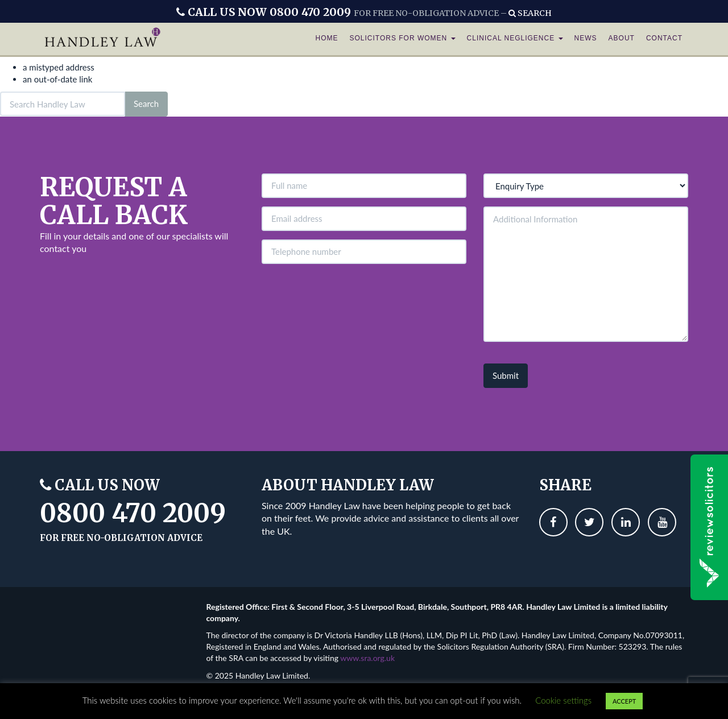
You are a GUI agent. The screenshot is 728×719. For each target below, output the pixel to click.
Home (326, 40)
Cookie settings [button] (563, 700)
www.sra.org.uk (367, 658)
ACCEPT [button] (624, 701)
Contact (664, 40)
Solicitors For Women (402, 40)
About (622, 40)
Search (530, 13)
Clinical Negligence (515, 40)
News (586, 40)
